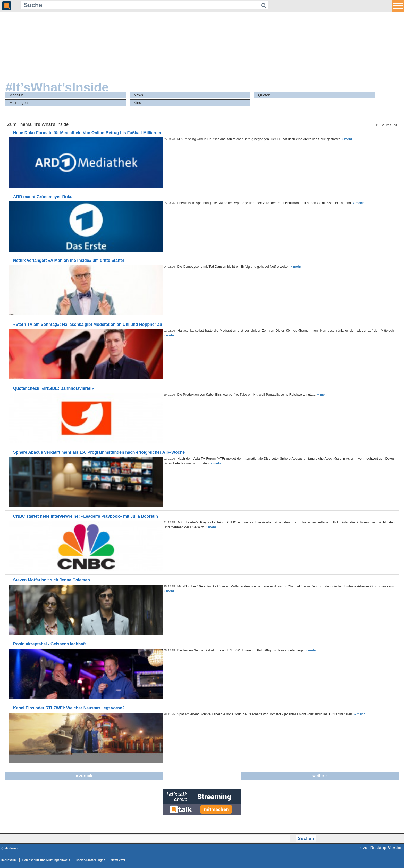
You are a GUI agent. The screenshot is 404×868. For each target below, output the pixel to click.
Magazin (16, 95)
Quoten (264, 95)
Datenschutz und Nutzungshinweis (46, 860)
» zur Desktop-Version (381, 848)
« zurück (84, 776)
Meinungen (18, 103)
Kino (137, 103)
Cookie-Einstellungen (90, 860)
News (138, 95)
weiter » (320, 776)
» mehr (347, 139)
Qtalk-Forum (10, 848)
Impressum (9, 860)
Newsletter (118, 860)
